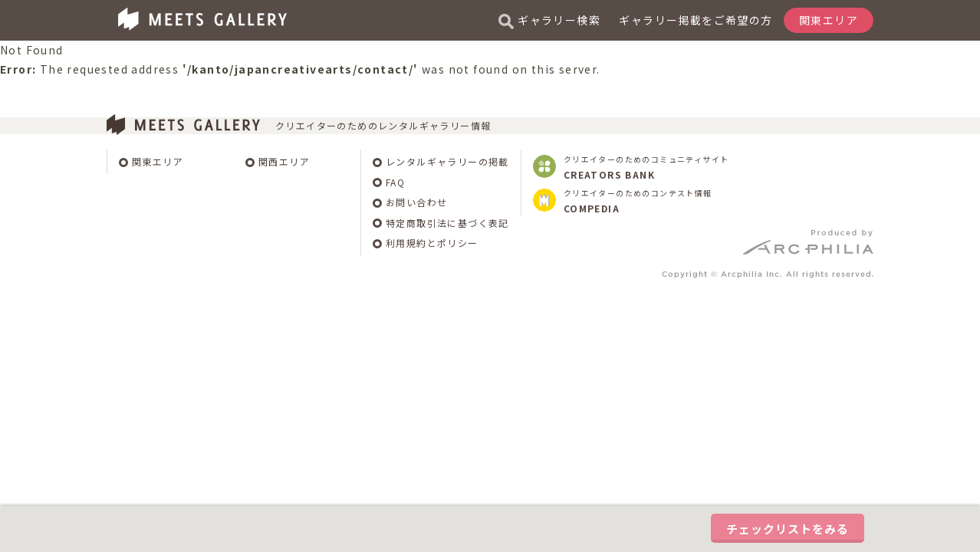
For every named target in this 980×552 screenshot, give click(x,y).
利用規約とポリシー (432, 243)
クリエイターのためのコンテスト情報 (638, 201)
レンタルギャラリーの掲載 (447, 161)
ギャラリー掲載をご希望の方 (696, 20)
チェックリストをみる (788, 529)
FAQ (395, 182)
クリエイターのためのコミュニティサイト (646, 167)
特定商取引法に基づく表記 (447, 223)
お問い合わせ (416, 202)
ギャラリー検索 (549, 21)
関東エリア (158, 161)
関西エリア (284, 161)
